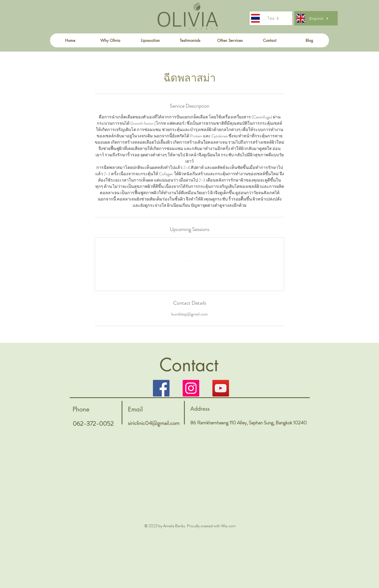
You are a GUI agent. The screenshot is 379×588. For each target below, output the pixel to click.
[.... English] (316, 18)
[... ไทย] (271, 18)
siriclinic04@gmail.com (154, 423)
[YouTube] (221, 388)
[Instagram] (191, 388)
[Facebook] (161, 388)
